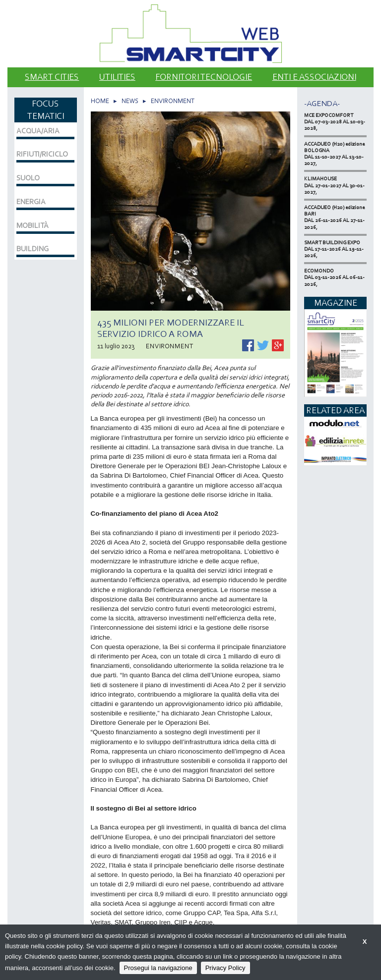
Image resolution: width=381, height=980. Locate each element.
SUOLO (28, 178)
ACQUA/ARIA (38, 131)
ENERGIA (31, 202)
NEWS (130, 101)
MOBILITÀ (32, 225)
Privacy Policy (225, 968)
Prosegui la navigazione (158, 968)
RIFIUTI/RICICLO (42, 154)
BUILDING (32, 249)
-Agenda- (322, 103)
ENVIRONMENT (173, 101)
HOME (100, 101)
